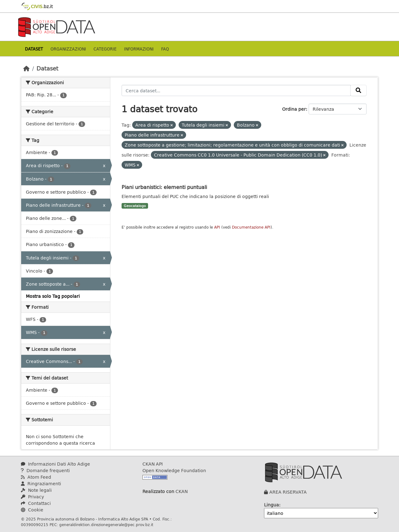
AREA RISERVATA (288, 492)
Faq (165, 49)
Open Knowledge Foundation (174, 470)
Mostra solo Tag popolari (53, 296)
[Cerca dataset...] (236, 90)
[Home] (26, 68)
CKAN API (153, 464)
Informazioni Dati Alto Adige (55, 464)
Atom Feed (36, 477)
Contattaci (36, 503)
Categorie (105, 49)
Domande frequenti (45, 470)
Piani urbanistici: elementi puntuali (164, 187)
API (217, 227)
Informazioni (139, 49)
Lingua (272, 505)
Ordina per (294, 109)
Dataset (34, 49)
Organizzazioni (68, 49)
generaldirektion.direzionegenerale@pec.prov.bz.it (106, 525)
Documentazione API (251, 227)
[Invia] (358, 90)
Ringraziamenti (41, 484)
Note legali (36, 490)
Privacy (32, 497)
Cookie (32, 510)
